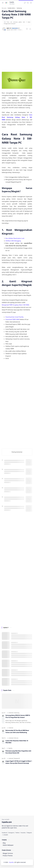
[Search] (28, 3)
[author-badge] (15, 28)
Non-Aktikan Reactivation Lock (15, 238)
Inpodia (12, 2)
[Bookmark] (31, 3)
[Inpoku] (10, 748)
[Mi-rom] (16, 738)
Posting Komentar (17, 452)
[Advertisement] (17, 51)
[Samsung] (17, 713)
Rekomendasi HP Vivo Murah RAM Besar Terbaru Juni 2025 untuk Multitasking (17, 731)
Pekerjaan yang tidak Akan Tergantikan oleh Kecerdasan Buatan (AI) (18, 752)
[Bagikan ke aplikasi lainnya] (30, 29)
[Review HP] (17, 758)
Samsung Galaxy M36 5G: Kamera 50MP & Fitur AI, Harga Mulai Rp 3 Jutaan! (18, 716)
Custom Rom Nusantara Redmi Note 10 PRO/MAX (17, 742)
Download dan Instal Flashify (14, 317)
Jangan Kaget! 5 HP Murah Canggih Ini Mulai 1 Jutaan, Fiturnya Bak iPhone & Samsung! (19, 762)
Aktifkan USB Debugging (13, 241)
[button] (25, 3)
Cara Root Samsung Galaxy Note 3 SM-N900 (17, 117)
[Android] (11, 713)
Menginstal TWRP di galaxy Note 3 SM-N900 (15, 305)
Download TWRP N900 (12, 319)
